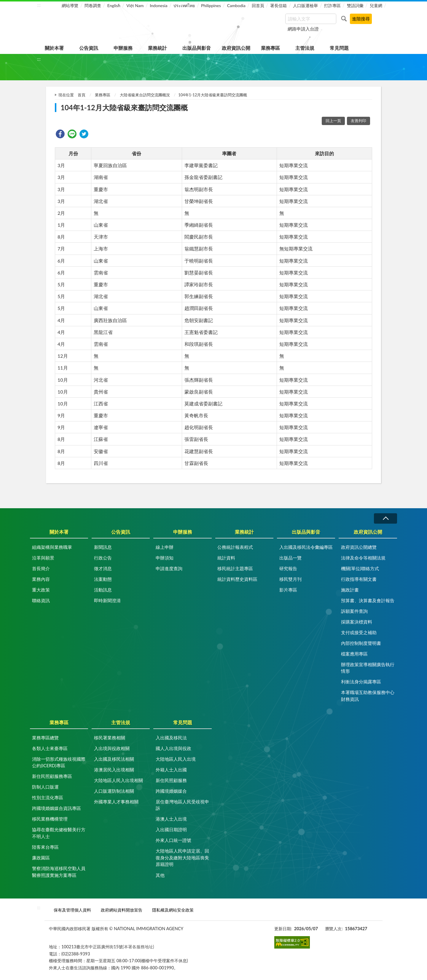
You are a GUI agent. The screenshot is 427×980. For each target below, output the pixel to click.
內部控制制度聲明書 (361, 643)
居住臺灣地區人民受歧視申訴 (182, 805)
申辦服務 (123, 48)
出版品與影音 (197, 48)
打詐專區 (332, 5)
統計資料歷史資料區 (237, 579)
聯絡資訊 (41, 600)
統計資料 (226, 558)
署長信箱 (278, 5)
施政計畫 (350, 590)
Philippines (211, 5)
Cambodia (236, 5)
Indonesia (158, 5)
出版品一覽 (290, 558)
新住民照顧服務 (171, 780)
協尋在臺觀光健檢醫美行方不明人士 (59, 833)
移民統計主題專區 (235, 568)
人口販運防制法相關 (114, 791)
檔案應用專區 (354, 654)
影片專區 (288, 590)
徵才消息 (103, 568)
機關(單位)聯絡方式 (360, 568)
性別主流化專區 (48, 797)
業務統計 (157, 48)
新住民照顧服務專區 (52, 776)
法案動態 (103, 579)
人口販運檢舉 (305, 5)
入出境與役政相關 (112, 748)
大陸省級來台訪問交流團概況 (145, 95)
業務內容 (41, 579)
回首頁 (258, 5)
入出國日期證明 (171, 829)
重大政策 (41, 590)
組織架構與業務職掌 (52, 547)
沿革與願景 (43, 558)
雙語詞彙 (355, 5)
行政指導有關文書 (359, 579)
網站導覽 (70, 5)
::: (39, 5)
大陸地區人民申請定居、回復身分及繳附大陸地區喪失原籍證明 (182, 857)
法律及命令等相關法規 (363, 558)
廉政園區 (41, 858)
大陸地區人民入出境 (176, 759)
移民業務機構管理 (50, 819)
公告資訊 (89, 48)
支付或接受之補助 (359, 632)
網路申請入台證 (303, 29)
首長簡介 (41, 568)
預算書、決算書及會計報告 (368, 600)
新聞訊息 (103, 547)
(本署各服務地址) (138, 947)
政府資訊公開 (236, 48)
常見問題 (339, 48)
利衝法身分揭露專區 (361, 682)
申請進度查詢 (169, 568)
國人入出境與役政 (173, 748)
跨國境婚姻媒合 (171, 791)
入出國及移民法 (171, 738)
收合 (385, 518)
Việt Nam (135, 5)
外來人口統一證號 (173, 840)
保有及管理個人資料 (72, 910)
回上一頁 (333, 121)
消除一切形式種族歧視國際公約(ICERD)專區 (59, 762)
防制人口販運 (45, 787)
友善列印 (359, 121)
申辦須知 (165, 558)
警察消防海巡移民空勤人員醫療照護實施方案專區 (59, 872)
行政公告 (103, 558)
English (114, 5)
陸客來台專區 (45, 847)
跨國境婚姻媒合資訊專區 (56, 808)
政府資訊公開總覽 (359, 547)
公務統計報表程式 (235, 547)
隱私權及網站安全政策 (173, 910)
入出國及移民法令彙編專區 (306, 547)
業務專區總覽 (45, 738)
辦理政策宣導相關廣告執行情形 (368, 668)
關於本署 (54, 48)
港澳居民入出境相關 (114, 770)
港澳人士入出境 (171, 819)
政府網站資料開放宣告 (122, 910)
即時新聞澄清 (107, 600)
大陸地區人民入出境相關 (118, 780)
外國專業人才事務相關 (116, 802)
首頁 (82, 95)
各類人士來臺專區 (50, 748)
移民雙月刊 (290, 579)
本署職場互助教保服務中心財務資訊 (368, 696)
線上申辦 (165, 547)
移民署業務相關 (110, 738)
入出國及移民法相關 (114, 759)
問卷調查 (93, 5)
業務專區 (270, 48)
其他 (160, 875)
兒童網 (376, 5)
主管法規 (305, 48)
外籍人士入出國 (171, 770)
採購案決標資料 (357, 622)
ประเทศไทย (184, 5)
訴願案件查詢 (354, 611)
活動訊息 (103, 590)
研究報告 (288, 568)
